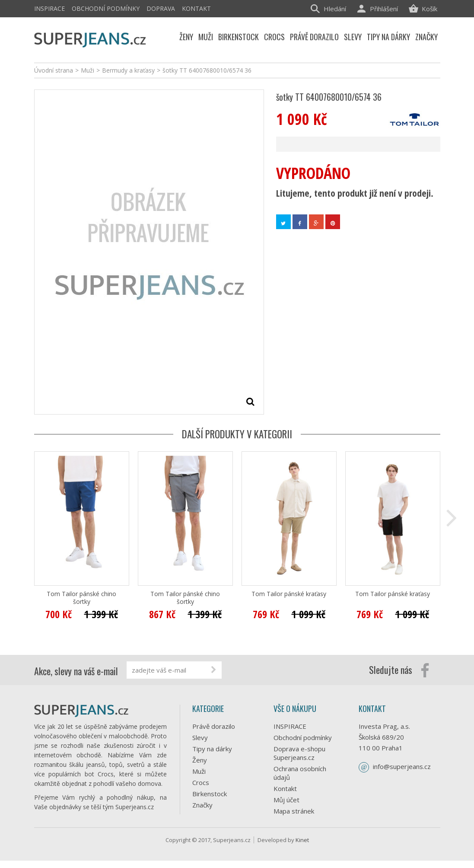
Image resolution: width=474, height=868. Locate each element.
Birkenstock (210, 794)
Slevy (200, 737)
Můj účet (286, 800)
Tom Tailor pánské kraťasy (289, 594)
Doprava (161, 8)
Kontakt (196, 8)
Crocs (201, 782)
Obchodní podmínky (106, 8)
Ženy (200, 760)
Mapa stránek (294, 811)
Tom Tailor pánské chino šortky (81, 598)
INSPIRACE (49, 8)
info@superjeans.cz (402, 766)
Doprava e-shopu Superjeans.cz (299, 753)
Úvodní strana (54, 70)
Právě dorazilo (214, 726)
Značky (202, 805)
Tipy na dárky (212, 749)
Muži (199, 771)
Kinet (302, 847)
